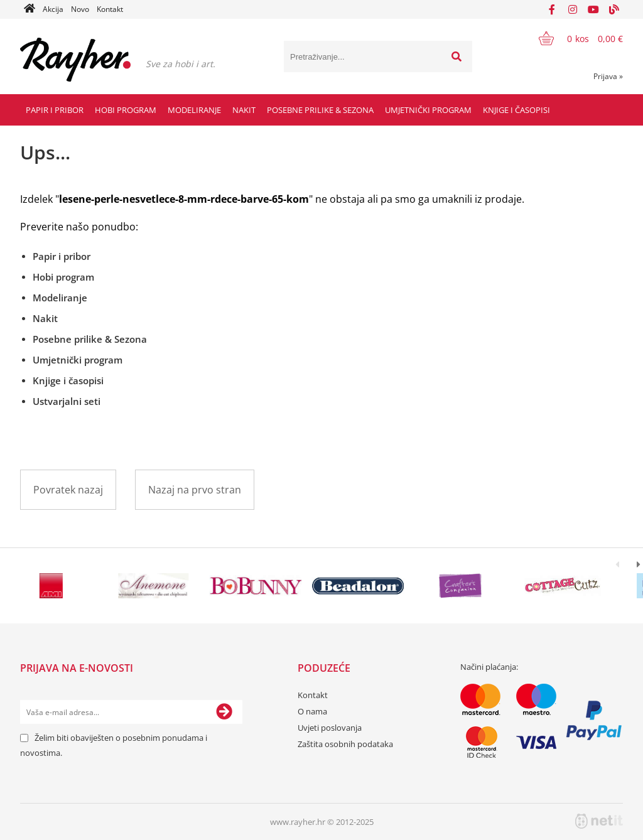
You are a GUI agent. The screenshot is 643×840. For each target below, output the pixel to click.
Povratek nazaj (68, 490)
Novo (80, 9)
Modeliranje (194, 110)
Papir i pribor (55, 110)
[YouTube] (593, 9)
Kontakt (110, 9)
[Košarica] (573, 38)
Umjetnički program (428, 110)
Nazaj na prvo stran (195, 490)
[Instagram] (573, 9)
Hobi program (126, 110)
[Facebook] (552, 9)
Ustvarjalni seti (67, 401)
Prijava (608, 76)
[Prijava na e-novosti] (224, 712)
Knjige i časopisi (516, 110)
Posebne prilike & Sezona (320, 110)
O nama (312, 711)
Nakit (244, 110)
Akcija (53, 9)
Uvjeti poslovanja (330, 728)
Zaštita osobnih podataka (345, 744)
